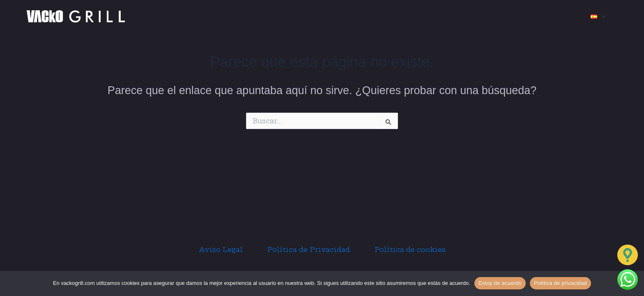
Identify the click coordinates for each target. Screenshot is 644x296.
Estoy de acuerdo (500, 283)
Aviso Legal (221, 250)
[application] (602, 16)
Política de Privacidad (309, 250)
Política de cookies (410, 250)
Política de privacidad (560, 283)
